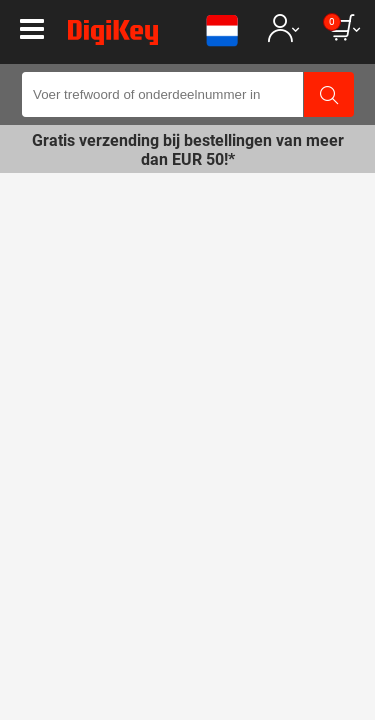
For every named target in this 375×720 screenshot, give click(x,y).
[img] (113, 36)
